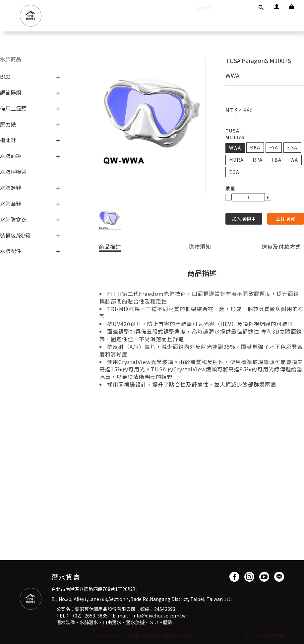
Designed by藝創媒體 (265, 635)
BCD (5, 77)
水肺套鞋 (11, 203)
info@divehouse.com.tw (159, 616)
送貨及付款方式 (281, 247)
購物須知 (200, 247)
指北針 (8, 140)
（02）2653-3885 (89, 616)
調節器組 (11, 92)
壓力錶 (8, 124)
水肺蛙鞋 (11, 188)
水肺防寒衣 (13, 219)
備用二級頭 (13, 108)
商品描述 (110, 247)
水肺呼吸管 (13, 172)
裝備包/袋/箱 (15, 235)
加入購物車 (244, 219)
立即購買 (286, 219)
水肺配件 (11, 251)
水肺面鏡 (11, 156)
